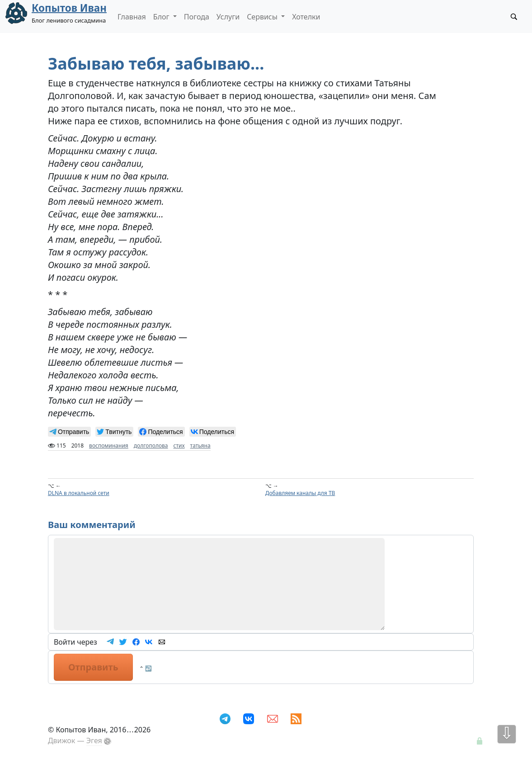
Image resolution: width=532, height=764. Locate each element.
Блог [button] (162, 17)
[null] (69, 432)
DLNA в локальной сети (79, 493)
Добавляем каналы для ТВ (300, 493)
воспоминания (109, 446)
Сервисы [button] (263, 17)
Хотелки (306, 17)
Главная (132, 17)
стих (179, 446)
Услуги (228, 17)
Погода (197, 17)
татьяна (200, 446)
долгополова (151, 446)
